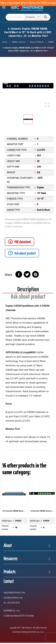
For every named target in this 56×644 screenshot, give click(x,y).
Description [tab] (28, 290)
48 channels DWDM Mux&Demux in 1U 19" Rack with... (14, 511)
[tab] (22, 253)
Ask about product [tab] (28, 297)
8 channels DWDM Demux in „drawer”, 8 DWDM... (42, 511)
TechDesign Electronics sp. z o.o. (32, 632)
